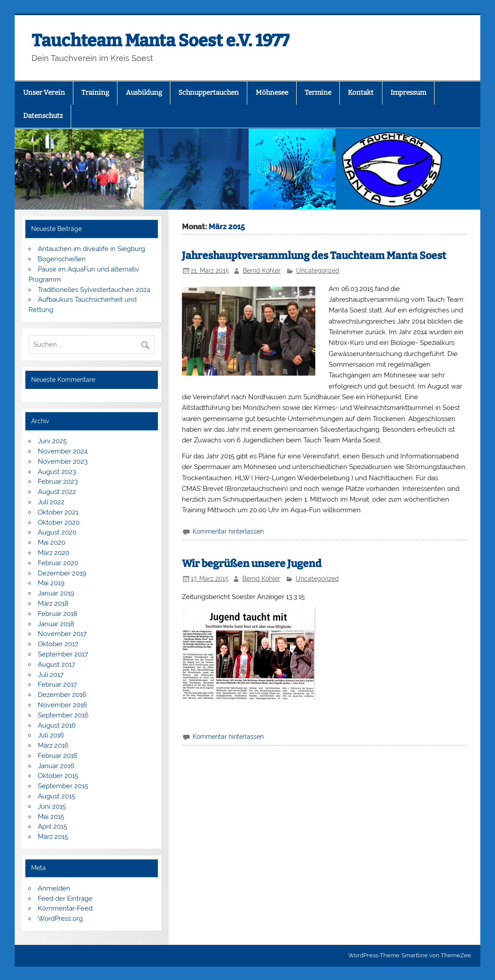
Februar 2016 (58, 756)
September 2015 (63, 786)
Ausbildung (144, 93)
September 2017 (63, 654)
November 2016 (62, 705)
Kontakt (361, 93)
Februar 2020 (58, 563)
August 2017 (56, 664)
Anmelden (54, 888)
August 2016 (57, 725)
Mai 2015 (51, 817)
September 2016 (63, 715)
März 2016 (53, 745)
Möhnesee (272, 93)
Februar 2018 (58, 614)
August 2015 (56, 796)
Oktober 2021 (58, 512)
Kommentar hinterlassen (228, 531)
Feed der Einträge (65, 899)
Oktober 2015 (58, 776)
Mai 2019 (51, 583)
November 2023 (63, 462)
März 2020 (54, 553)
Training (95, 93)
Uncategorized (318, 271)
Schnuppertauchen (209, 93)
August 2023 (57, 472)
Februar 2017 (57, 684)
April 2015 (52, 826)
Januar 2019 (56, 593)
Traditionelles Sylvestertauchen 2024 (94, 290)
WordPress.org (60, 919)
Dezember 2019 (62, 573)
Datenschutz (43, 116)
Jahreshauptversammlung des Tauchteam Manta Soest (314, 256)
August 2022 (57, 492)
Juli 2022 (51, 502)
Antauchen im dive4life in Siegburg (91, 249)
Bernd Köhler (262, 271)
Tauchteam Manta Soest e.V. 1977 (161, 40)
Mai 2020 (52, 543)
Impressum (408, 93)
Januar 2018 (56, 624)
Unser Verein (44, 93)
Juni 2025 (52, 441)
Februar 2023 (58, 482)
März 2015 (53, 837)
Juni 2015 (52, 806)
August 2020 (57, 532)
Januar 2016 (56, 766)
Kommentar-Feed (65, 908)
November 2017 (62, 634)
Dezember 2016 (62, 695)
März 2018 (53, 603)
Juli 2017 (51, 675)
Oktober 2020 (59, 522)
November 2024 (63, 451)
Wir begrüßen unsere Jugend (252, 564)
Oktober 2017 (58, 644)
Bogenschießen (62, 259)
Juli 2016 (51, 735)
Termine (318, 93)
